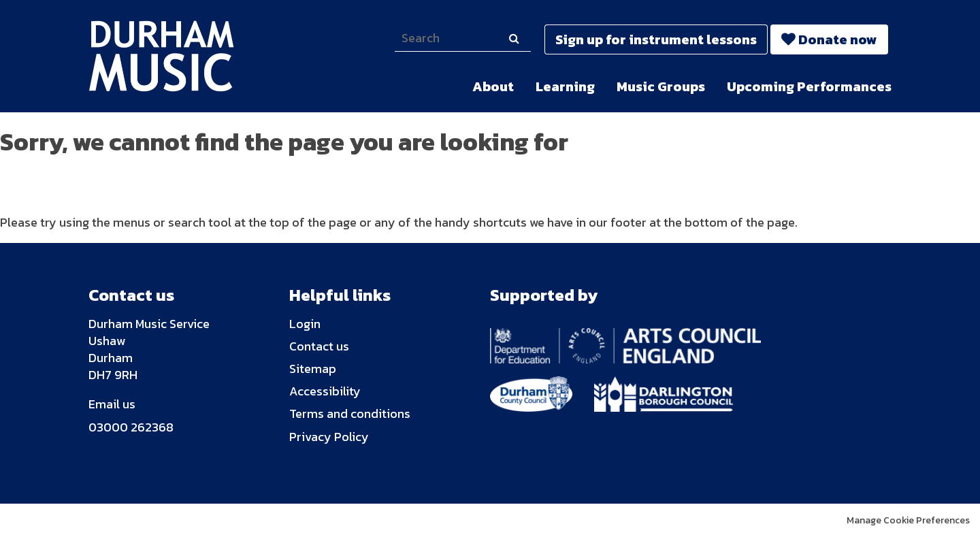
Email (104, 404)
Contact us (319, 346)
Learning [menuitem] (565, 86)
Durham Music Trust (171, 56)
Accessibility (325, 391)
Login (305, 324)
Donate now (838, 39)
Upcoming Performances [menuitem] (809, 86)
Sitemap (313, 369)
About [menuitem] (493, 86)
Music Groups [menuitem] (661, 86)
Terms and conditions (350, 413)
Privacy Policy (329, 437)
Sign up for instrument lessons (656, 39)
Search (514, 51)
